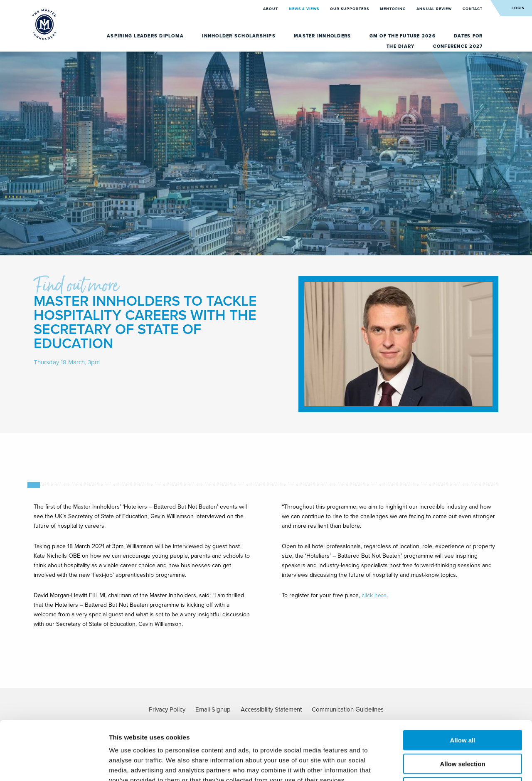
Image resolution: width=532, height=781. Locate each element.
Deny (463, 728)
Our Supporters (350, 9)
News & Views (305, 9)
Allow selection (462, 705)
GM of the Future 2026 (404, 36)
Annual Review (435, 9)
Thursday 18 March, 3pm (67, 362)
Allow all (463, 681)
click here (374, 595)
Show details (436, 765)
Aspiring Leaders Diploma (146, 36)
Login (518, 8)
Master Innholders (323, 36)
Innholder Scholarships (240, 36)
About (271, 9)
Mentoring (393, 9)
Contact (473, 9)
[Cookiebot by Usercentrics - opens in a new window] (54, 765)
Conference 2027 (458, 46)
